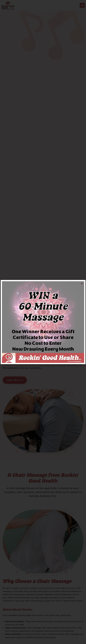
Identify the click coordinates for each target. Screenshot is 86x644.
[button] (82, 284)
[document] (43, 322)
